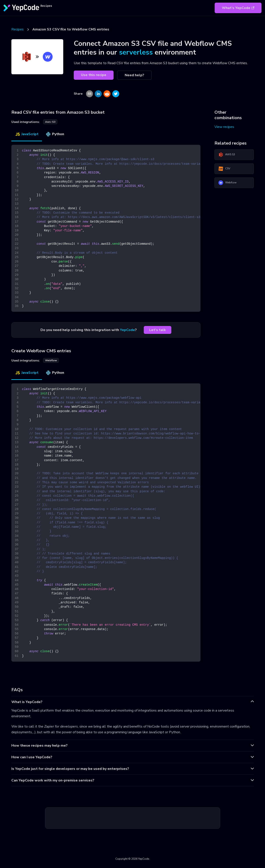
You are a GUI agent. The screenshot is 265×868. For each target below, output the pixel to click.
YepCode (127, 330)
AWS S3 (227, 155)
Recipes (18, 29)
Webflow (227, 183)
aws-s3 (50, 122)
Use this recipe (94, 75)
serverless (136, 52)
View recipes (224, 127)
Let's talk (158, 330)
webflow (51, 360)
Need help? (134, 75)
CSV (224, 169)
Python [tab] (55, 134)
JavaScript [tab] (27, 134)
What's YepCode (238, 8)
